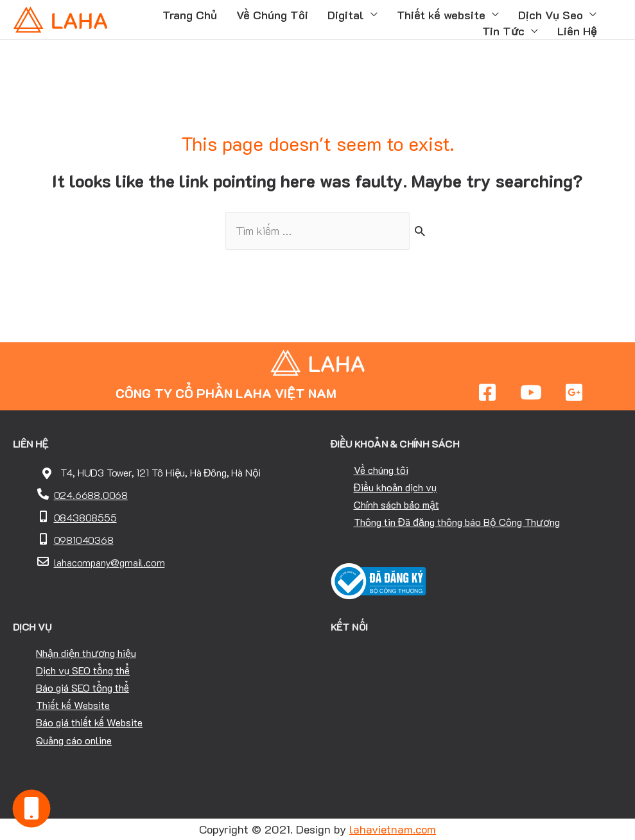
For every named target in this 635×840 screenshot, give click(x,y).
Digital (346, 15)
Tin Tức (503, 31)
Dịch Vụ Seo (551, 15)
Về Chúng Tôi (272, 15)
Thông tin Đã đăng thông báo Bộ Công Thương (457, 522)
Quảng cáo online (74, 740)
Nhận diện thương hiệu (86, 653)
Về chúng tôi (381, 470)
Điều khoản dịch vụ (396, 487)
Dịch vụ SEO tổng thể (83, 670)
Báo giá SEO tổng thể (83, 687)
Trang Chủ (190, 15)
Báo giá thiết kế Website (89, 722)
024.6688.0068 (91, 495)
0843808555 (85, 517)
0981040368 (84, 540)
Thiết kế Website (73, 705)
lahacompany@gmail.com (109, 562)
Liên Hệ (577, 31)
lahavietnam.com (393, 829)
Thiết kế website (441, 15)
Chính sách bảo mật (396, 504)
